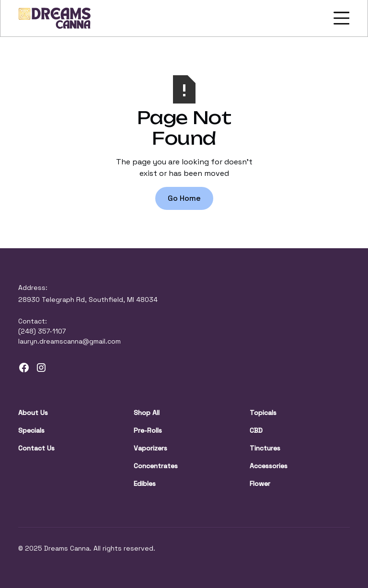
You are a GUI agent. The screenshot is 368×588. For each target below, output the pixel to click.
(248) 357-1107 (42, 331)
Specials (31, 430)
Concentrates (156, 466)
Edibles (145, 484)
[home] (55, 18)
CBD (256, 430)
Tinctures (265, 448)
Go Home (184, 198)
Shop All (147, 413)
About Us (33, 413)
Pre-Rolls (148, 430)
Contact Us (36, 448)
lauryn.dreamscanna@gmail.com (69, 341)
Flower (260, 484)
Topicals (263, 413)
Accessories (269, 466)
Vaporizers (150, 448)
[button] (340, 18)
